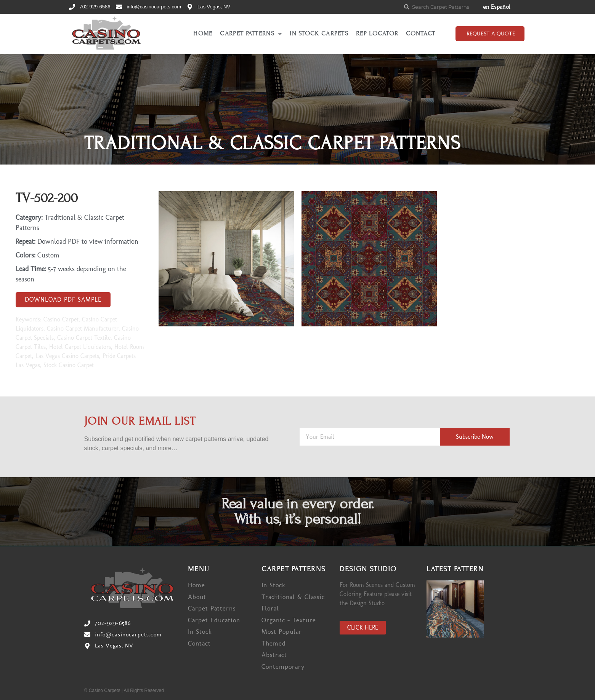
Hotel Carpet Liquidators (80, 347)
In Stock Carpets (319, 34)
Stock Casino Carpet (69, 365)
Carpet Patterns (251, 34)
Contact (421, 34)
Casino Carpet (61, 319)
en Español (497, 7)
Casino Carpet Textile (84, 338)
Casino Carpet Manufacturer (83, 328)
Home (203, 34)
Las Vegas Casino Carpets (67, 356)
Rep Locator (377, 34)
